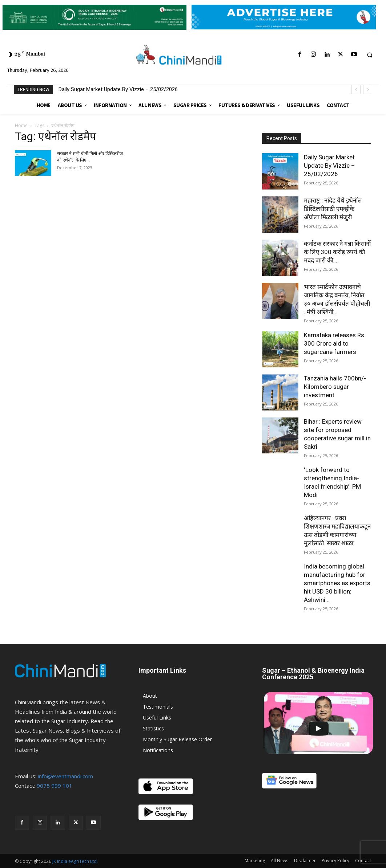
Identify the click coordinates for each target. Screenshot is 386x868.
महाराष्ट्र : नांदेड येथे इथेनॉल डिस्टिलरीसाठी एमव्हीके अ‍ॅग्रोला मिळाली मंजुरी (333, 209)
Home (21, 125)
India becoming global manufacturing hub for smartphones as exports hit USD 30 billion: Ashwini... (337, 583)
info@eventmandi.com (65, 776)
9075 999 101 (55, 786)
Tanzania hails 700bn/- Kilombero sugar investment (335, 387)
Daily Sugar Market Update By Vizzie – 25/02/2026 (118, 89)
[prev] (356, 89)
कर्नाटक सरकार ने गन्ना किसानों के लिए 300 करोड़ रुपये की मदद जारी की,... (337, 252)
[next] (368, 89)
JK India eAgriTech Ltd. (75, 861)
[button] (370, 55)
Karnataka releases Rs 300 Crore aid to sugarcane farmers (334, 343)
